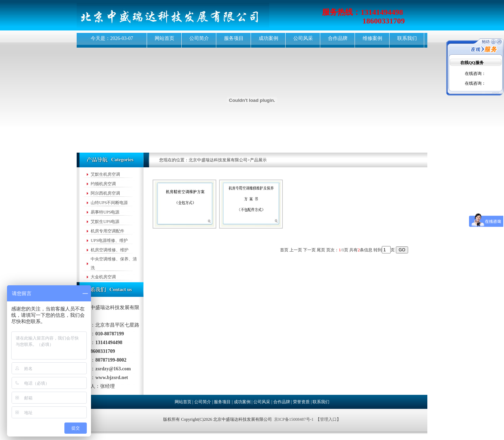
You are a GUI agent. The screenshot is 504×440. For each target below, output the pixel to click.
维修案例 (372, 38)
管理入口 (328, 419)
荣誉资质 (301, 402)
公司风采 (303, 38)
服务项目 (234, 38)
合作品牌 (338, 38)
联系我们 (407, 38)
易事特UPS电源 (105, 212)
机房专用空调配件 (107, 231)
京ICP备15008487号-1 (294, 419)
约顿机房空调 (103, 184)
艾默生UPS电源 (105, 222)
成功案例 (268, 38)
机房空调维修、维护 (110, 250)
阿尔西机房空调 (105, 193)
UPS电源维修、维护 (109, 240)
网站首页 (164, 38)
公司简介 (199, 38)
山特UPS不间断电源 (109, 203)
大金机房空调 (103, 277)
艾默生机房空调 (105, 174)
